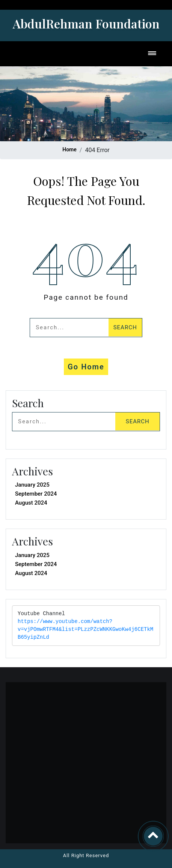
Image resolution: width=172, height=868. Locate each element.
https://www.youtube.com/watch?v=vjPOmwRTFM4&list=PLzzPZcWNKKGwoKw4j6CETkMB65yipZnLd (85, 630)
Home (69, 149)
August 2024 (31, 503)
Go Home (86, 367)
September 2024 (36, 494)
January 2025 (32, 485)
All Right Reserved (86, 855)
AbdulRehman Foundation (86, 23)
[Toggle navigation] (152, 54)
